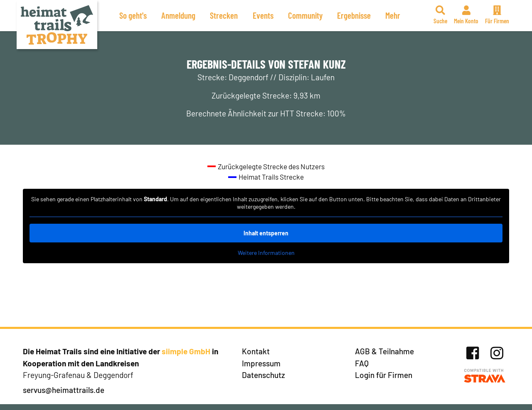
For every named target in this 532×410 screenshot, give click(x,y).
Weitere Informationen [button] (266, 253)
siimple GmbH (186, 351)
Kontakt (256, 351)
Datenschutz (264, 375)
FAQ (362, 363)
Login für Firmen (384, 375)
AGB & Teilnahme (384, 351)
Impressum (261, 363)
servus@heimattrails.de (64, 390)
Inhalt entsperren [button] (266, 233)
